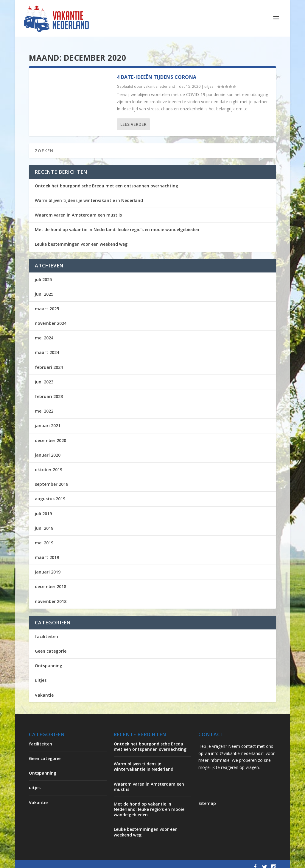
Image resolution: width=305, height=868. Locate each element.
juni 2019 (44, 522)
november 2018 (51, 596)
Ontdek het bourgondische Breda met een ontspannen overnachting (106, 180)
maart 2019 (47, 552)
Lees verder (133, 119)
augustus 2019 (50, 493)
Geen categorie (51, 645)
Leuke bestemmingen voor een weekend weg (81, 238)
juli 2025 (43, 274)
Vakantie (44, 689)
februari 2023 (49, 391)
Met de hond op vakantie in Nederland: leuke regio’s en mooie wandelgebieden (117, 224)
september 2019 (52, 478)
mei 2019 (44, 537)
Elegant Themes (78, 861)
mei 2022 (44, 405)
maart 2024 (47, 347)
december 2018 (50, 581)
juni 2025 (44, 288)
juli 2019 (43, 508)
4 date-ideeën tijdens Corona (157, 71)
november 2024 (51, 318)
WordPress (156, 861)
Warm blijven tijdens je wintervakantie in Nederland (89, 195)
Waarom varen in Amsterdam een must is (78, 209)
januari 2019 (48, 566)
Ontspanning (49, 660)
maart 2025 (47, 303)
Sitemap (207, 798)
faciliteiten (46, 631)
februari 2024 (49, 362)
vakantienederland (159, 81)
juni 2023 (44, 376)
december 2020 (50, 435)
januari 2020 (48, 449)
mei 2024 (44, 332)
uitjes (209, 81)
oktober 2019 (49, 464)
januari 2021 (48, 420)
